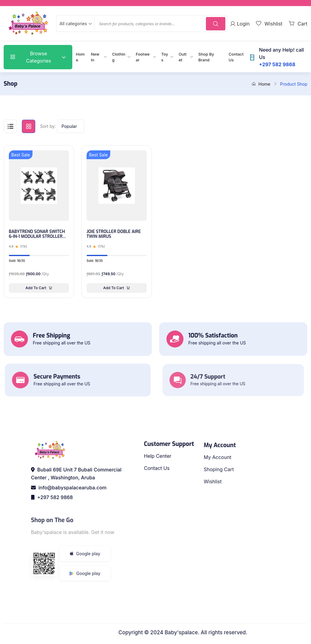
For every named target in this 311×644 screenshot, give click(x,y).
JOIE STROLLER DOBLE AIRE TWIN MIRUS (114, 235)
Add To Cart (39, 288)
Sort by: (48, 126)
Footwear (143, 57)
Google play (85, 567)
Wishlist (213, 493)
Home (80, 57)
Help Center (158, 464)
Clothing (119, 57)
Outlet (183, 57)
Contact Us (236, 57)
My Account (218, 469)
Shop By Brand (206, 57)
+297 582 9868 (52, 497)
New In (95, 57)
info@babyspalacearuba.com (69, 488)
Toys (165, 57)
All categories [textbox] (73, 24)
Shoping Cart (219, 481)
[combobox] (75, 24)
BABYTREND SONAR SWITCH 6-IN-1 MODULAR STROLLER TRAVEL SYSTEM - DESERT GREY (37, 235)
